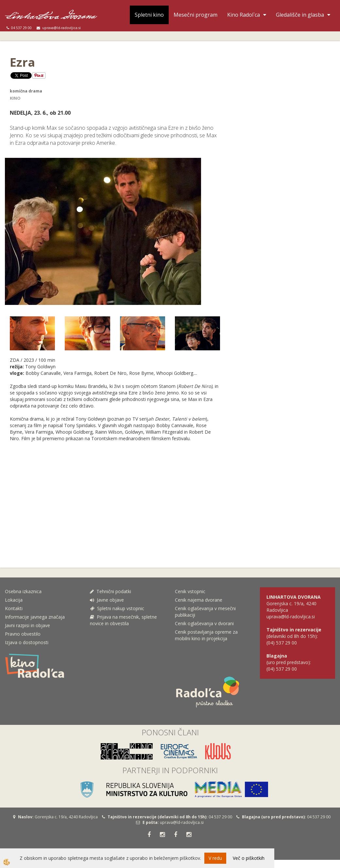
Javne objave (107, 600)
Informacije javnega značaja (35, 617)
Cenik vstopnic (190, 591)
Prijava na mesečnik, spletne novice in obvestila (123, 620)
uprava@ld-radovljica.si (182, 822)
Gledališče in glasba (300, 15)
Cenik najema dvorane (199, 600)
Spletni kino (149, 15)
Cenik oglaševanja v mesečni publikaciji (205, 612)
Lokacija (14, 600)
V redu (215, 858)
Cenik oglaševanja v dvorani (204, 623)
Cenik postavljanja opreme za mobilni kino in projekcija (206, 635)
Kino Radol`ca (244, 15)
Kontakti (14, 608)
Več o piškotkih (249, 858)
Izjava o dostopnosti (27, 642)
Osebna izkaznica (23, 591)
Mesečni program (195, 15)
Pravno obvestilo (23, 634)
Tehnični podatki (111, 591)
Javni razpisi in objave (27, 625)
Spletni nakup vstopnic (117, 608)
